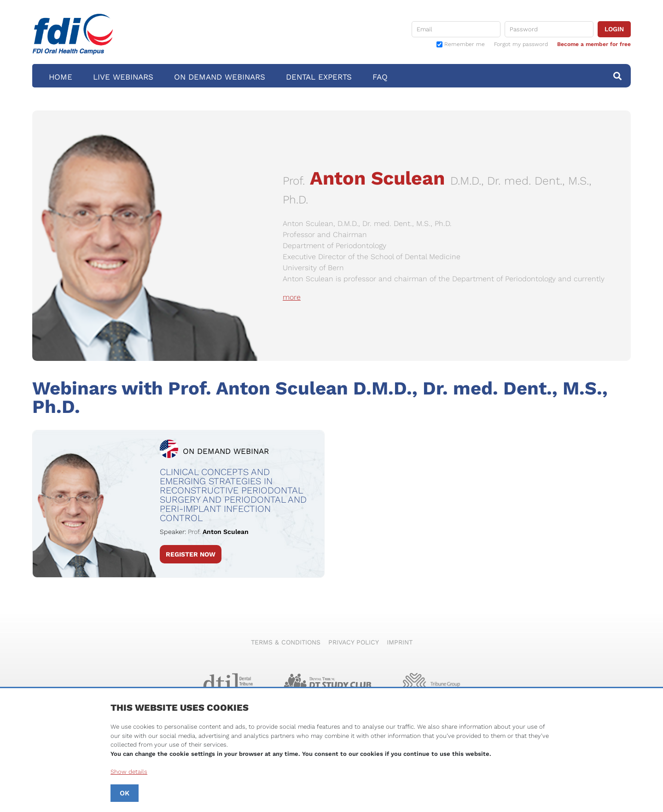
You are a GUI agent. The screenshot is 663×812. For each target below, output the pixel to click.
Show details (129, 772)
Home (61, 77)
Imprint (400, 642)
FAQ (380, 77)
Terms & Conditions (286, 642)
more (292, 297)
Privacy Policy (354, 642)
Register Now (191, 554)
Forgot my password (521, 44)
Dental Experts (319, 77)
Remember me (465, 44)
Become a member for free (594, 44)
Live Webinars (123, 77)
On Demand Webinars (220, 77)
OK (125, 793)
